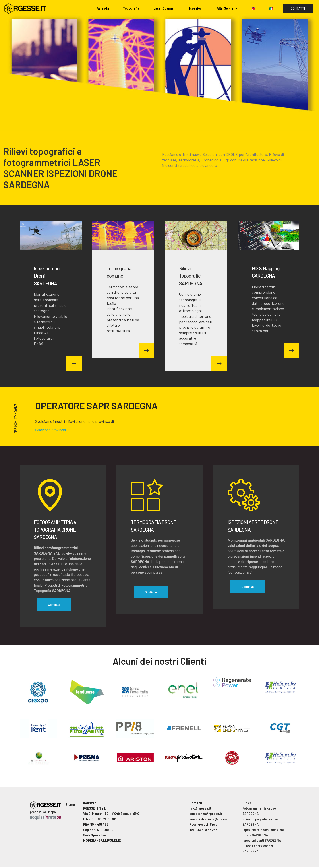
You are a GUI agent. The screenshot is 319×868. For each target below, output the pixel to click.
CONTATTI (298, 8)
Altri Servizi (226, 8)
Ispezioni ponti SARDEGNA (262, 841)
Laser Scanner (164, 8)
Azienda (103, 8)
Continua (55, 605)
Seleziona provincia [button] (51, 430)
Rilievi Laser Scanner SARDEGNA (258, 849)
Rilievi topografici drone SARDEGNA (260, 822)
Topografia (131, 8)
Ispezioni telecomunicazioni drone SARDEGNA (263, 833)
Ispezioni (196, 8)
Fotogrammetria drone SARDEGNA (259, 812)
